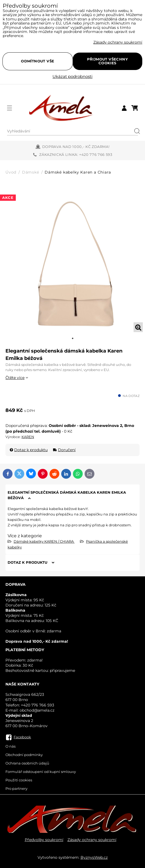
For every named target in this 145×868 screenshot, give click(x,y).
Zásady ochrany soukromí (92, 840)
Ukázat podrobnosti (72, 77)
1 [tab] (73, 338)
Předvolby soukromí (44, 840)
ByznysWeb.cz (94, 857)
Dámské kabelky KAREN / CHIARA (44, 541)
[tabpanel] (72, 262)
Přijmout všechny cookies (107, 61)
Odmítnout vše (38, 61)
